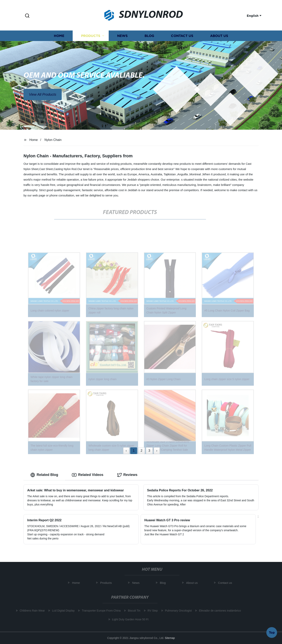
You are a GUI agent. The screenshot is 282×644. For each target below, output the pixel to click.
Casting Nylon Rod (65, 169)
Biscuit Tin (132, 611)
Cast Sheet (46, 169)
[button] (27, 16)
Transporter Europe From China (99, 611)
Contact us (182, 37)
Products (91, 37)
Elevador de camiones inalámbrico (218, 611)
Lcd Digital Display (62, 611)
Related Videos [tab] (88, 475)
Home (59, 37)
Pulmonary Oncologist (177, 611)
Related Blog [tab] (44, 475)
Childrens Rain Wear (30, 611)
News (122, 37)
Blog (149, 37)
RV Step (151, 611)
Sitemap (170, 638)
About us (219, 37)
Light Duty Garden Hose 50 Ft (128, 619)
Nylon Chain (53, 140)
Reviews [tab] (127, 475)
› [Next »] (157, 451)
